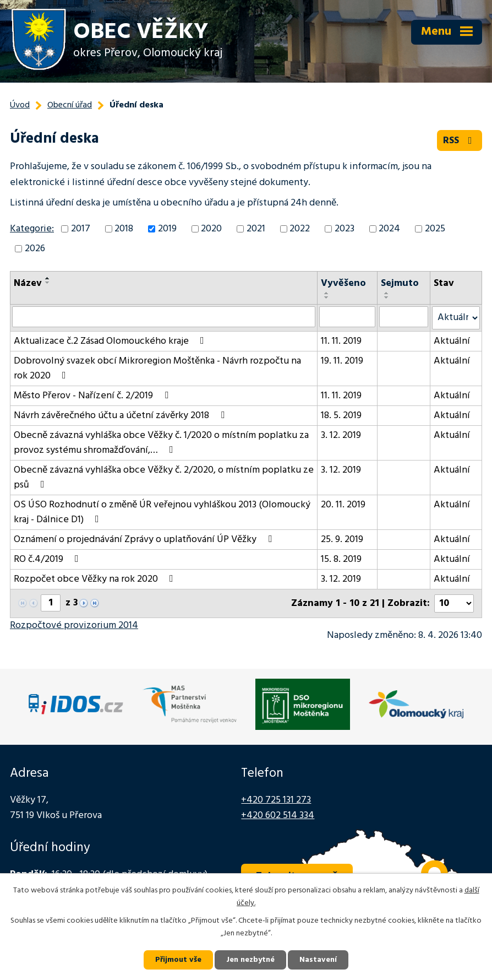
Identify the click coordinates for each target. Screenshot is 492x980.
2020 (211, 229)
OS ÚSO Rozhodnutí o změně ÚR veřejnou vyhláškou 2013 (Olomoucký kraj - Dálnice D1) (162, 512)
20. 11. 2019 (343, 505)
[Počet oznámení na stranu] (454, 603)
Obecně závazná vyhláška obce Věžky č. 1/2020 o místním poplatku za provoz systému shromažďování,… (161, 443)
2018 (124, 229)
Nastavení (318, 960)
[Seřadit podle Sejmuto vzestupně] (387, 293)
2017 (81, 229)
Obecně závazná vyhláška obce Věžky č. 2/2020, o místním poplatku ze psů (164, 478)
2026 (35, 249)
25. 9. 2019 (342, 540)
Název (28, 283)
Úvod (20, 105)
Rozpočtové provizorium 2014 (74, 626)
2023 (345, 229)
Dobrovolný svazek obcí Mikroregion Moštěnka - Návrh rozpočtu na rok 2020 (157, 369)
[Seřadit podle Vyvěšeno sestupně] (327, 297)
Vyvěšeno (343, 283)
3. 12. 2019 (341, 435)
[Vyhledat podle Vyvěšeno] (347, 317)
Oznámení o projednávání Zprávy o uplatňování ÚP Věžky (145, 540)
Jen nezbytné (250, 960)
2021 (256, 229)
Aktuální (452, 341)
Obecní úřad (70, 105)
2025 (435, 229)
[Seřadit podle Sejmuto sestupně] (387, 297)
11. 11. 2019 (341, 341)
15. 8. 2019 (341, 559)
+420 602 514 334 (278, 816)
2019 (167, 229)
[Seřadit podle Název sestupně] (48, 283)
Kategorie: (32, 229)
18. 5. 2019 (341, 416)
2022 (300, 229)
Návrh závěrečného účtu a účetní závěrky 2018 (121, 416)
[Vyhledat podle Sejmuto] (404, 317)
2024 (389, 229)
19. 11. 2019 (342, 361)
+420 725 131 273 (276, 800)
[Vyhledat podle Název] (164, 317)
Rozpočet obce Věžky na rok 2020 (96, 579)
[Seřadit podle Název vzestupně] (48, 278)
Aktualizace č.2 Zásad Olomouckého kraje (111, 341)
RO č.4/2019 (48, 559)
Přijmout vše (178, 960)
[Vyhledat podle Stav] (456, 318)
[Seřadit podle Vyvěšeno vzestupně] (327, 293)
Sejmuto (400, 283)
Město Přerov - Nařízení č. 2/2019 (93, 396)
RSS (460, 141)
